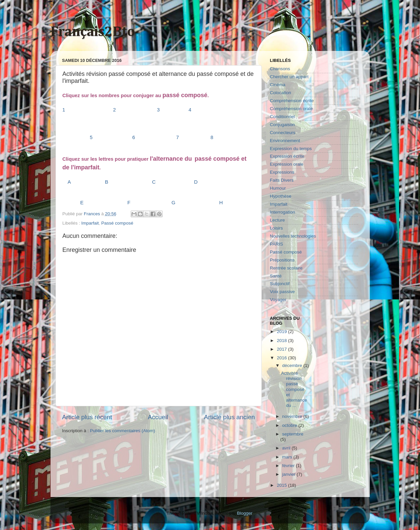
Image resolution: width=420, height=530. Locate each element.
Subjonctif (280, 284)
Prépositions (282, 260)
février (289, 466)
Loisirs (277, 228)
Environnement (285, 141)
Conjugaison (282, 125)
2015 (282, 485)
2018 (282, 341)
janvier (290, 474)
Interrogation (283, 212)
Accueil (158, 417)
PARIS (277, 244)
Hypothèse (281, 196)
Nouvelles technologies (293, 236)
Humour (278, 188)
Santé (276, 276)
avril (287, 448)
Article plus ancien (229, 417)
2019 (282, 332)
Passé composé (117, 223)
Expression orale (287, 164)
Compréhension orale (291, 109)
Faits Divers (282, 180)
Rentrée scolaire (286, 268)
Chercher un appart (289, 77)
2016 (282, 358)
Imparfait (90, 223)
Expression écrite (287, 156)
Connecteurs (283, 133)
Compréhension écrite (292, 101)
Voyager (278, 300)
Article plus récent (87, 417)
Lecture (278, 220)
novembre (293, 416)
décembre (293, 365)
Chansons (280, 69)
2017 (282, 349)
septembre (293, 434)
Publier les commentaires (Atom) (123, 431)
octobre (290, 425)
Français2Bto (93, 32)
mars (288, 457)
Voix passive (282, 292)
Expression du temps (291, 149)
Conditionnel (282, 117)
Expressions (282, 172)
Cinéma (278, 85)
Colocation (281, 93)
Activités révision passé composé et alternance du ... (294, 389)
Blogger (245, 513)
